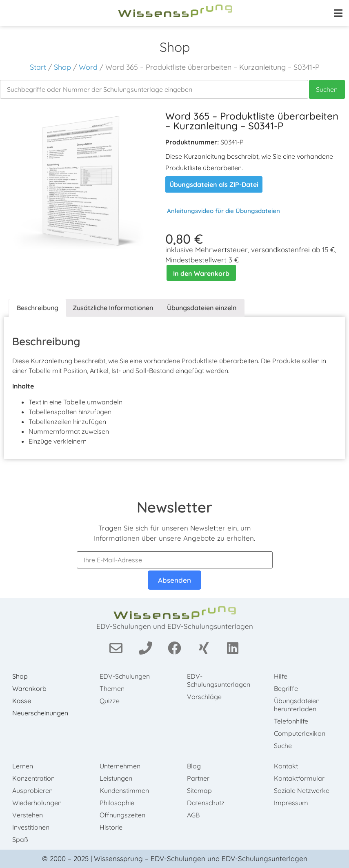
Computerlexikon (300, 733)
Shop (62, 67)
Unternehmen (120, 766)
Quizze (110, 701)
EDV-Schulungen (125, 676)
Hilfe (281, 676)
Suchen (327, 89)
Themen (112, 688)
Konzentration (33, 778)
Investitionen (31, 827)
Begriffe (286, 688)
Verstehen (28, 815)
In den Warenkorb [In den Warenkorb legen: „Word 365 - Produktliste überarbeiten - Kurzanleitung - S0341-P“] (201, 273)
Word (88, 67)
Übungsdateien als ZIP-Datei (214, 184)
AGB (193, 815)
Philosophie (117, 803)
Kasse (22, 701)
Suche (283, 746)
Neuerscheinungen (40, 713)
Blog (194, 766)
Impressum (291, 803)
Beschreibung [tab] (38, 308)
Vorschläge (204, 697)
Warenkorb (29, 688)
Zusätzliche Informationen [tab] (113, 308)
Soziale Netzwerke (302, 790)
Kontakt (286, 766)
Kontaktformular (299, 778)
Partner (198, 778)
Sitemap (199, 790)
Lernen (23, 766)
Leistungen (116, 778)
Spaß (20, 839)
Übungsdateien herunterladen (297, 705)
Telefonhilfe (291, 721)
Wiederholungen (37, 803)
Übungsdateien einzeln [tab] (202, 308)
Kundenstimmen (124, 790)
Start (38, 67)
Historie (111, 827)
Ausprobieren (32, 790)
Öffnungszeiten (122, 815)
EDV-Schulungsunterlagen (219, 680)
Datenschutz (206, 803)
